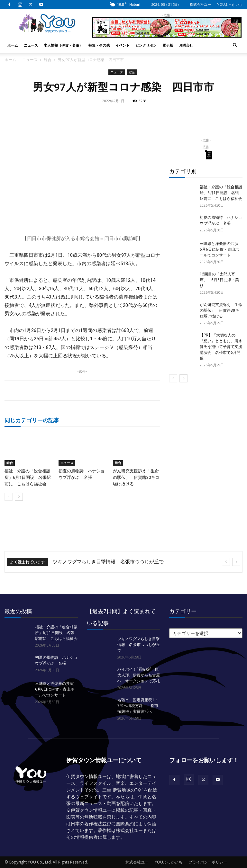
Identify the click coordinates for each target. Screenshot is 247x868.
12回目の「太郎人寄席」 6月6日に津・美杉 (219, 280)
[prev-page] (9, 497)
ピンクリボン (146, 45)
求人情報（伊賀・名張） (63, 45)
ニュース (31, 45)
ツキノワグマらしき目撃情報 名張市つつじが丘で (108, 562)
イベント (123, 45)
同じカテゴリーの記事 (32, 420)
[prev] (226, 562)
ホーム (13, 45)
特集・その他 (99, 45)
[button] (235, 45)
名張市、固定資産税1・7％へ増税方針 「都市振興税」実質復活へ (138, 706)
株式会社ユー (200, 4)
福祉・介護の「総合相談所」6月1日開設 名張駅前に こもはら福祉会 (28, 477)
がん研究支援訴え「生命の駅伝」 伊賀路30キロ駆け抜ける (136, 477)
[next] (236, 562)
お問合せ (186, 45)
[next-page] (19, 497)
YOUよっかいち (230, 4)
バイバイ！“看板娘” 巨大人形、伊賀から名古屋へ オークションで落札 (139, 675)
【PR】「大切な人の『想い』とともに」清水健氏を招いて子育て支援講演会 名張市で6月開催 (221, 347)
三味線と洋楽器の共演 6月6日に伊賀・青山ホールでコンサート (221, 249)
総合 (48, 60)
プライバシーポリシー (208, 862)
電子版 (168, 45)
